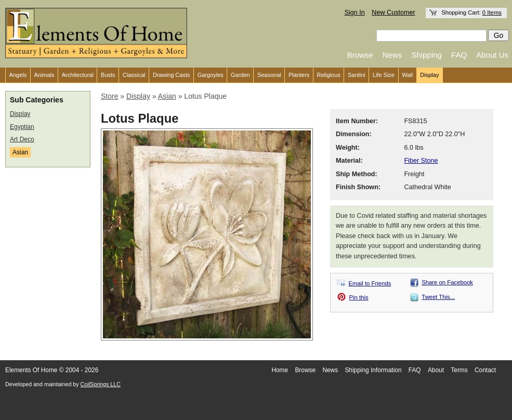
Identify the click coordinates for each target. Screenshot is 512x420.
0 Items (492, 12)
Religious (329, 75)
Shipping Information (373, 370)
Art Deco (22, 139)
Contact (485, 370)
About (436, 370)
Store (109, 96)
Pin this (359, 297)
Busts (108, 75)
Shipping (427, 55)
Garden (240, 75)
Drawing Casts (172, 75)
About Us (492, 55)
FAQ (459, 55)
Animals (44, 75)
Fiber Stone (421, 161)
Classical (134, 75)
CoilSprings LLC (101, 384)
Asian (20, 152)
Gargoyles (211, 75)
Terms (459, 370)
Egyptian (22, 127)
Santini (357, 75)
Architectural (78, 75)
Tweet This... (438, 297)
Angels (18, 75)
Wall (407, 75)
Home (280, 370)
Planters (299, 75)
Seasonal (269, 75)
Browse (360, 55)
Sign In (355, 12)
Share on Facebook (447, 282)
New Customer (393, 12)
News (392, 55)
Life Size (384, 75)
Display (429, 75)
